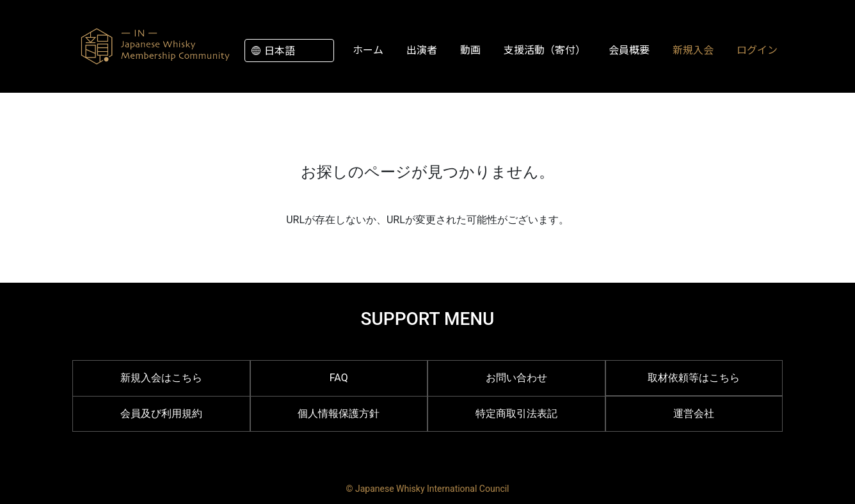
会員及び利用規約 (161, 413)
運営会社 (694, 413)
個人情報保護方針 (339, 413)
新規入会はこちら (161, 378)
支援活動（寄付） (545, 49)
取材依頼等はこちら (694, 378)
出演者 (422, 49)
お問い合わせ (516, 378)
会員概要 (629, 49)
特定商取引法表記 (516, 413)
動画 (470, 49)
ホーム (368, 49)
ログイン (757, 49)
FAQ (339, 378)
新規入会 (693, 49)
